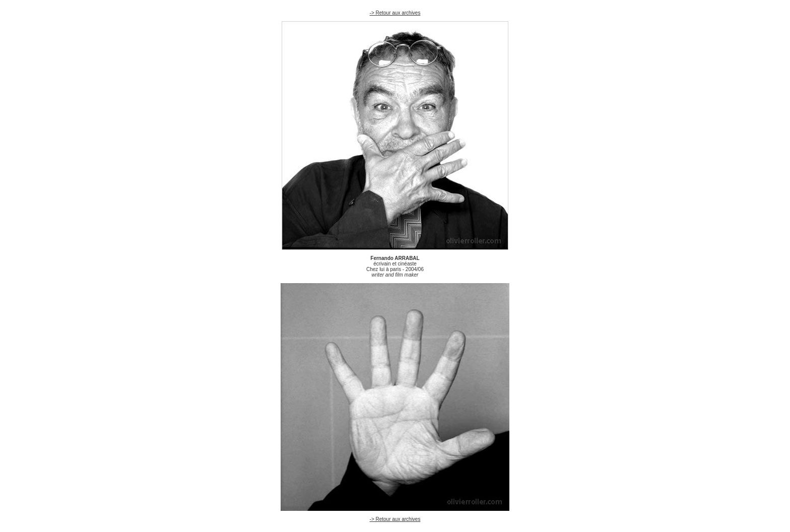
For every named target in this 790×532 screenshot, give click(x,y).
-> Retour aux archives (395, 13)
